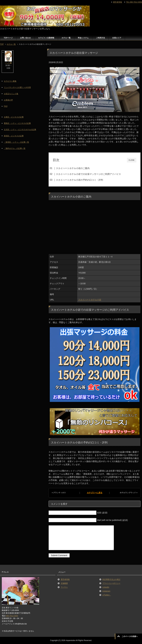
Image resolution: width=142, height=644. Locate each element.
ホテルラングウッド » (129, 493)
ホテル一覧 (66, 38)
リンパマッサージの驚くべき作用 (17, 87)
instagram (106, 591)
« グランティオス (59, 493)
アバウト (64, 587)
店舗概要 (64, 583)
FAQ (6, 106)
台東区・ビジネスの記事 (14, 117)
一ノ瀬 (8, 63)
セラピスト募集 (10, 81)
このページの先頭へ (130, 636)
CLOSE (132, 160)
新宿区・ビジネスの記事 (14, 136)
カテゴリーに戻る (95, 493)
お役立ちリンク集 (11, 94)
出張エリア (117, 38)
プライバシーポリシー (111, 583)
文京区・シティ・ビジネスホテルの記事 (20, 130)
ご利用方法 (100, 38)
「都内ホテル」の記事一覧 (15, 148)
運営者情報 (65, 579)
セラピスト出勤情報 (46, 38)
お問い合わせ (25, 38)
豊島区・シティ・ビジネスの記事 (17, 123)
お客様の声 (8, 100)
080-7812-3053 (12, 616)
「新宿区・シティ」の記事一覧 (16, 142)
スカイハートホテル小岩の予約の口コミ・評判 (79, 180)
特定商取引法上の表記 (111, 579)
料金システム (83, 38)
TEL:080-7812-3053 (134, 2)
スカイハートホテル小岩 (90, 300)
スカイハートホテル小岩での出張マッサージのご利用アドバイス (88, 174)
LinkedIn (106, 587)
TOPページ (8, 38)
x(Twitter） (107, 595)
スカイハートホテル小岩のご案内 (73, 168)
